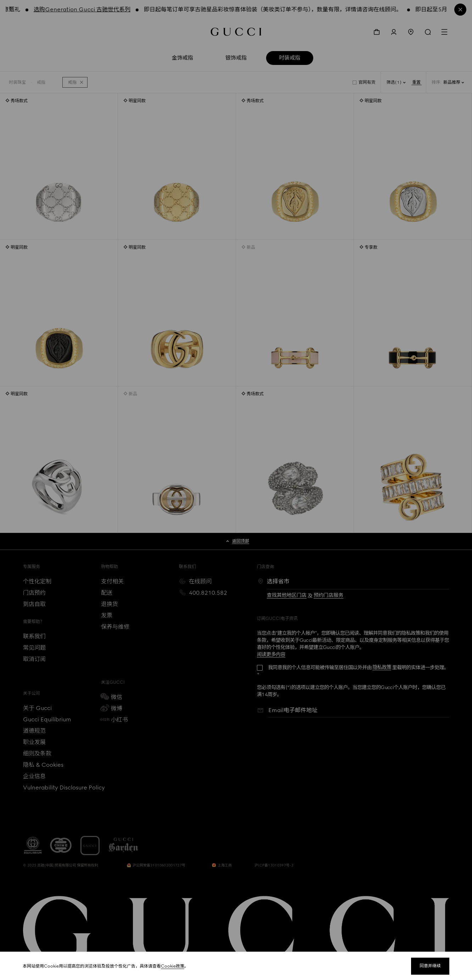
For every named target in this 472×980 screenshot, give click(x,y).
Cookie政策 (173, 966)
